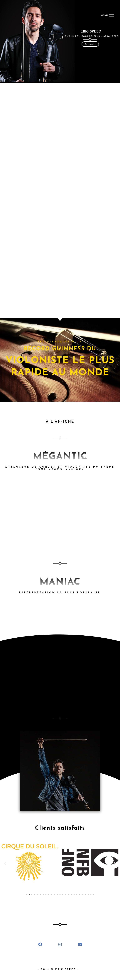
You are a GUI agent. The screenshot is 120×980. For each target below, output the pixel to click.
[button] (5, 863)
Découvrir (91, 44)
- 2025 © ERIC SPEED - (60, 969)
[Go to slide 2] (29, 895)
